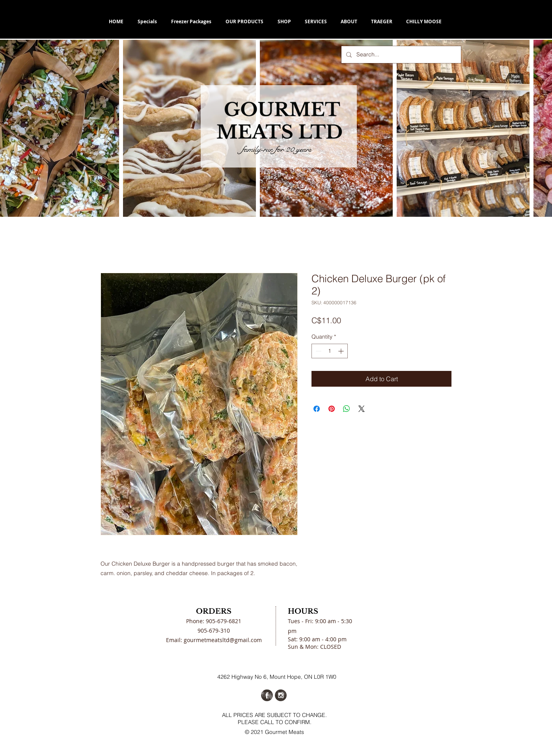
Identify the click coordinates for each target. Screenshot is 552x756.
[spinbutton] (330, 351)
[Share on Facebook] (317, 409)
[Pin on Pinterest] (332, 409)
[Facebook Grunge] (267, 695)
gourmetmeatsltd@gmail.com (223, 640)
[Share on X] (362, 409)
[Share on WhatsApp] (347, 409)
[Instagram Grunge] (281, 695)
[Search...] (400, 55)
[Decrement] (318, 351)
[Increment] (342, 351)
